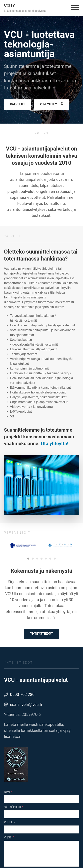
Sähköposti (13, 807)
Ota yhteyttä (52, 104)
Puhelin (10, 822)
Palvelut (18, 104)
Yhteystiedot (41, 634)
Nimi (7, 792)
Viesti (8, 837)
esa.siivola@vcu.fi (26, 705)
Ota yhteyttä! (55, 444)
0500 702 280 (22, 695)
